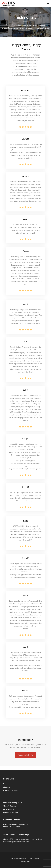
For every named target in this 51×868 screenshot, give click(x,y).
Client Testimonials (10, 806)
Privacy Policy (9, 809)
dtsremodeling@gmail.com (18, 824)
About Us (7, 787)
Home (6, 784)
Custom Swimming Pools (13, 803)
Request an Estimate (11, 813)
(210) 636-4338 (14, 827)
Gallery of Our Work (10, 791)
